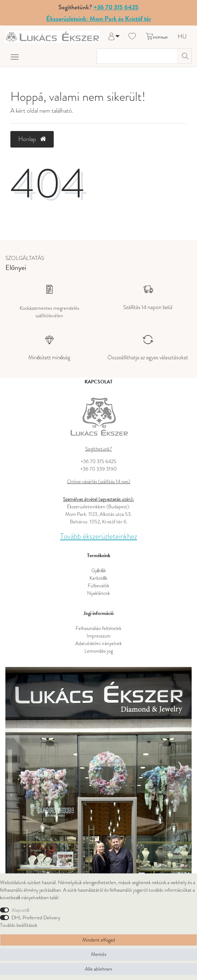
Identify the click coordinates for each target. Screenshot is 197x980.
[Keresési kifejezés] (137, 56)
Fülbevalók (98, 586)
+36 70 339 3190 (98, 469)
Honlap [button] (32, 139)
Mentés (99, 954)
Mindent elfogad (99, 940)
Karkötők (98, 578)
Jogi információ (99, 613)
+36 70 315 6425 (116, 7)
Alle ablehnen (98, 969)
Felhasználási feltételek (98, 628)
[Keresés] (184, 56)
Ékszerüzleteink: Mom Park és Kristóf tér (99, 18)
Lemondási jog (99, 651)
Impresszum (99, 636)
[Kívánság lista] (132, 37)
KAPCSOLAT (98, 382)
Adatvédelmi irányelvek (98, 643)
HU (182, 37)
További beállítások (19, 925)
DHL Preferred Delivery (36, 918)
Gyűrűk (99, 571)
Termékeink (99, 556)
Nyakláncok (98, 593)
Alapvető (20, 910)
